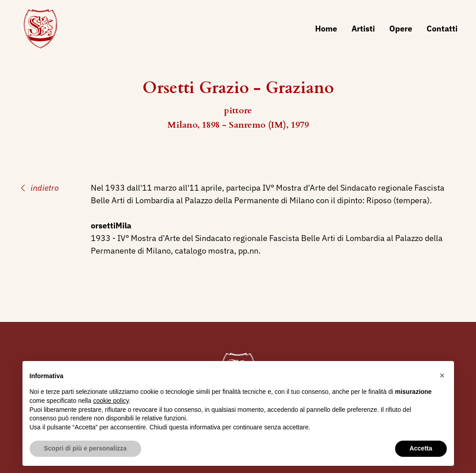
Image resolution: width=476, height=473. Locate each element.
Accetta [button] (421, 448)
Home (326, 29)
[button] (442, 375)
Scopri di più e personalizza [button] (85, 448)
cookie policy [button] (111, 401)
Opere (401, 29)
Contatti (442, 29)
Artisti (363, 29)
